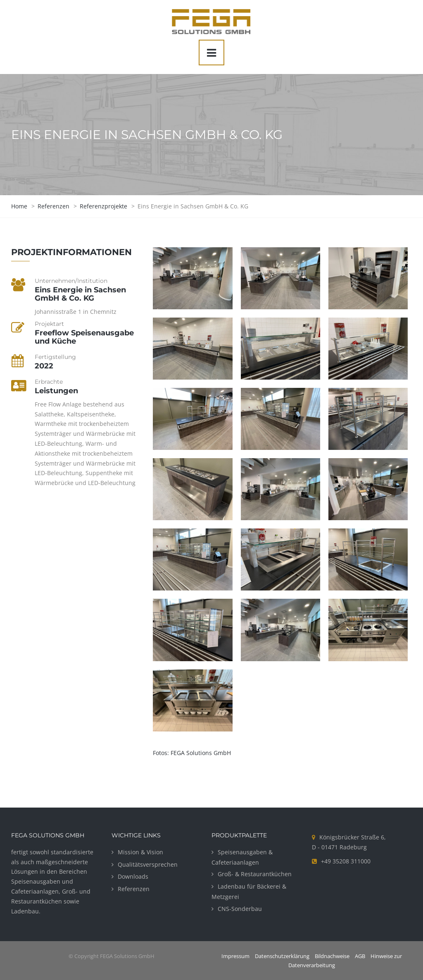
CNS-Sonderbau (240, 909)
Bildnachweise (332, 956)
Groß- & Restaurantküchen (255, 874)
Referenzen (134, 889)
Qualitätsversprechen (148, 864)
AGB (360, 956)
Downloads (133, 876)
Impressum (235, 956)
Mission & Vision (140, 852)
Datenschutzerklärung (282, 956)
